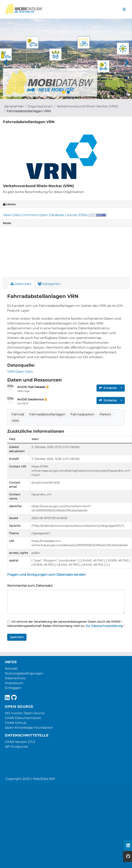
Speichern (17, 637)
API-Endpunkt (16, 747)
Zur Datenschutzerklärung (104, 626)
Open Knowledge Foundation (29, 728)
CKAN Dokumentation (23, 718)
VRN (15, 421)
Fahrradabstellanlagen (47, 414)
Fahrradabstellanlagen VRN (29, 111)
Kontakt (11, 669)
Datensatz (21, 284)
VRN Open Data (20, 372)
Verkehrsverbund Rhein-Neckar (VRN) (87, 106)
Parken (105, 414)
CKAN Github (16, 723)
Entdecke (108, 388)
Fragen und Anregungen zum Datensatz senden (47, 575)
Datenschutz (15, 678)
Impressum (14, 683)
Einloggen (13, 688)
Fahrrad (18, 414)
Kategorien (49, 284)
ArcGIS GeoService (31, 399)
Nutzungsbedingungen (24, 673)
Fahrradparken (83, 414)
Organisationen (40, 106)
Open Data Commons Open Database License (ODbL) (46, 215)
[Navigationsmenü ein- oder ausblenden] (124, 9)
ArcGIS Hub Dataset (32, 387)
